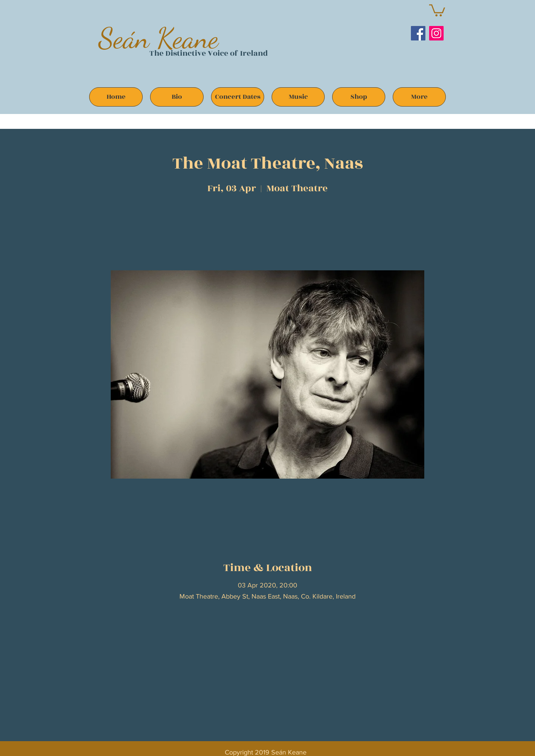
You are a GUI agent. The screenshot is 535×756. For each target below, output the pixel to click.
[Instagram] (436, 33)
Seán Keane (158, 38)
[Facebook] (418, 33)
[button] (437, 10)
